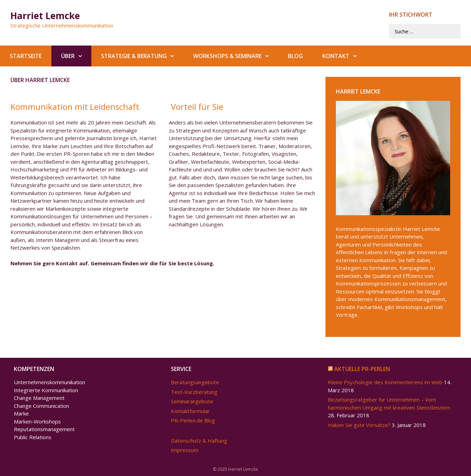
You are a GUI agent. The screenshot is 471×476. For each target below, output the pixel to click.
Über (76, 56)
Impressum (185, 450)
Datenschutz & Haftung (199, 441)
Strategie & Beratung (142, 56)
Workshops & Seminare (236, 56)
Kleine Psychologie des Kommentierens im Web (385, 382)
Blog (295, 56)
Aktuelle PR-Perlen (362, 369)
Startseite (26, 56)
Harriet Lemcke (45, 16)
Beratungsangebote (195, 382)
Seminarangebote (192, 401)
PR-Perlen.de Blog (193, 420)
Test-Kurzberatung (194, 392)
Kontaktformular (190, 411)
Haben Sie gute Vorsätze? (359, 425)
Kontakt (344, 56)
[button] (83, 56)
